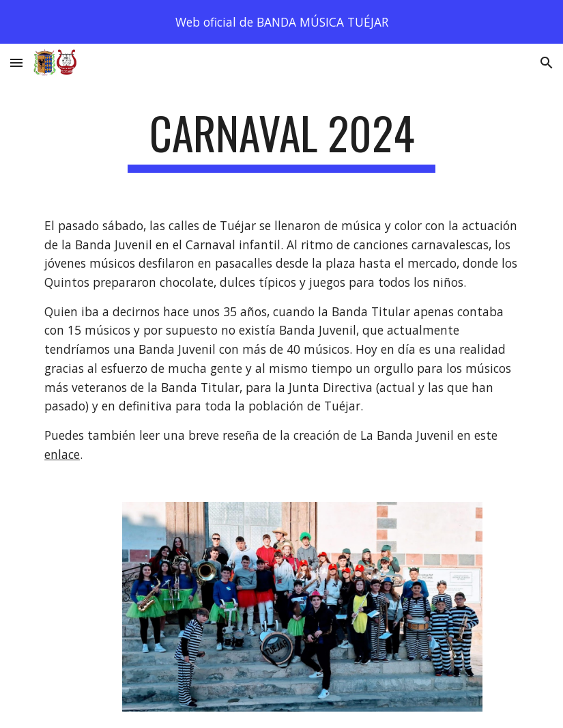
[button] (16, 62)
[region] (281, 22)
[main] (282, 140)
